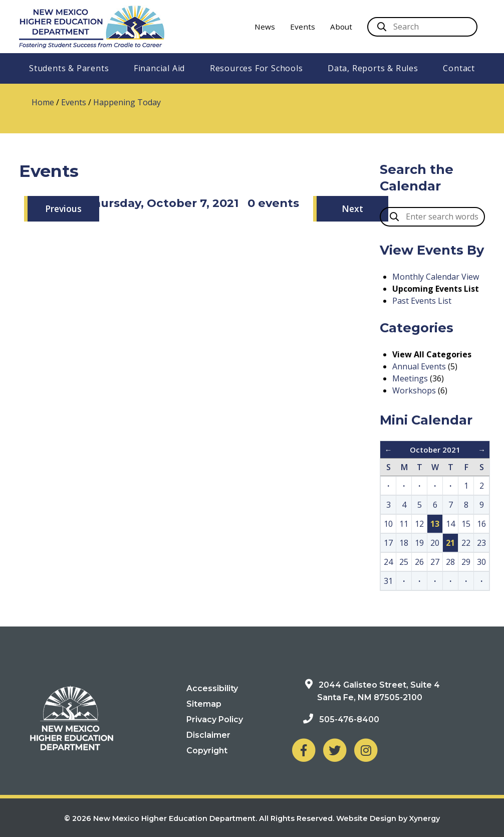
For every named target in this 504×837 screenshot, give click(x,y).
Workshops (414, 390)
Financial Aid (159, 68)
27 (435, 562)
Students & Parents (69, 68)
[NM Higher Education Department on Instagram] (366, 750)
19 (419, 543)
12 (419, 524)
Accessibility (212, 688)
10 (388, 524)
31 (388, 581)
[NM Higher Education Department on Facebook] (304, 750)
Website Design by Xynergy (388, 818)
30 (481, 562)
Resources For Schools (257, 68)
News (265, 27)
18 (404, 543)
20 (435, 543)
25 (404, 562)
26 (419, 562)
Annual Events (419, 366)
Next (352, 208)
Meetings (410, 378)
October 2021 (435, 450)
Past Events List (422, 301)
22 (466, 543)
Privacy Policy (215, 719)
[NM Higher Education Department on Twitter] (335, 750)
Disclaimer (208, 735)
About (341, 27)
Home (43, 102)
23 (481, 543)
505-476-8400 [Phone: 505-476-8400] (349, 719)
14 (450, 524)
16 (481, 524)
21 (450, 543)
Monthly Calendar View (436, 277)
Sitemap (204, 704)
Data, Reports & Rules (373, 68)
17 (388, 543)
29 (466, 562)
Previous (63, 208)
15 (466, 524)
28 (450, 562)
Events (303, 27)
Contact (459, 68)
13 (435, 524)
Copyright (207, 751)
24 (388, 562)
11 (404, 524)
